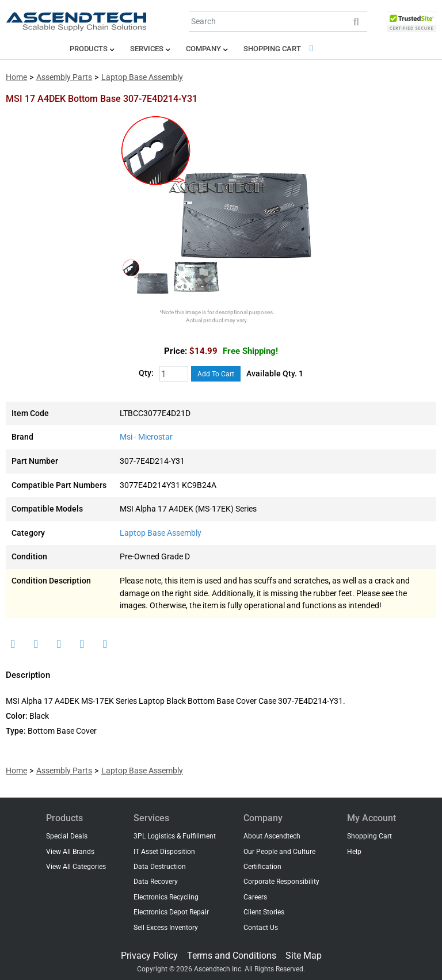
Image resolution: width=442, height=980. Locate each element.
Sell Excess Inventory (166, 928)
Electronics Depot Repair (171, 912)
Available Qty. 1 (275, 374)
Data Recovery (156, 882)
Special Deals (67, 836)
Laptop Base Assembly (142, 77)
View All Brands (70, 852)
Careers (255, 897)
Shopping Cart (280, 48)
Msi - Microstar (146, 437)
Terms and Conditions (232, 956)
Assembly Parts (64, 77)
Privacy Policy (149, 956)
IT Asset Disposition (164, 852)
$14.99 (234, 351)
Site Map (304, 956)
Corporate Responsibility (281, 882)
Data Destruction (160, 867)
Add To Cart (216, 374)
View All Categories (76, 867)
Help (354, 852)
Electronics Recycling (166, 897)
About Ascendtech (272, 836)
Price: (176, 351)
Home (16, 77)
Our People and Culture (279, 852)
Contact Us (261, 928)
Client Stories (264, 912)
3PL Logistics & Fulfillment (175, 836)
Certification (262, 867)
